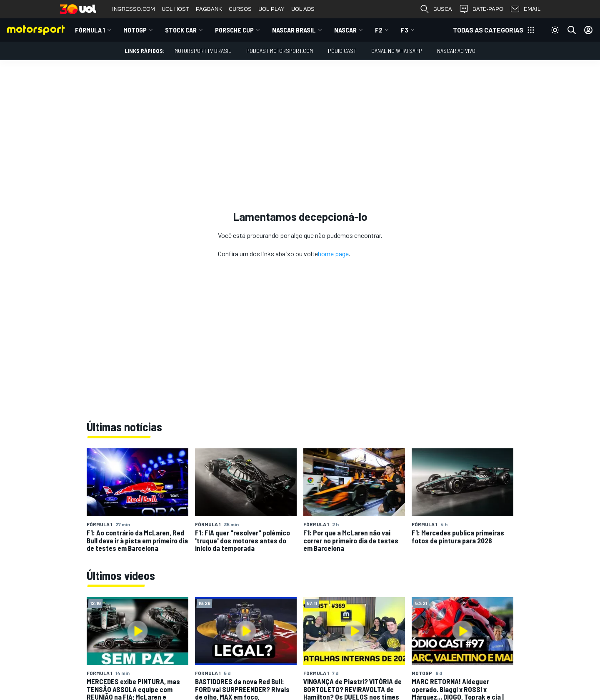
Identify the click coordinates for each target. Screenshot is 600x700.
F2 (379, 30)
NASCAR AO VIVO (456, 51)
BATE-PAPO (481, 9)
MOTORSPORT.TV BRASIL (203, 51)
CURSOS (240, 9)
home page (333, 254)
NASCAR (345, 30)
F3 (405, 30)
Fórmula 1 (90, 30)
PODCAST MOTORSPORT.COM (280, 51)
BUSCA (436, 9)
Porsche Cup (234, 30)
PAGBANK (209, 9)
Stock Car (181, 30)
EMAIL (525, 9)
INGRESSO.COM (134, 9)
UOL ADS (303, 9)
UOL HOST (175, 9)
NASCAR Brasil (294, 30)
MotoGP (135, 30)
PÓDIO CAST (342, 51)
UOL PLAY (271, 9)
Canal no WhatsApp (397, 51)
